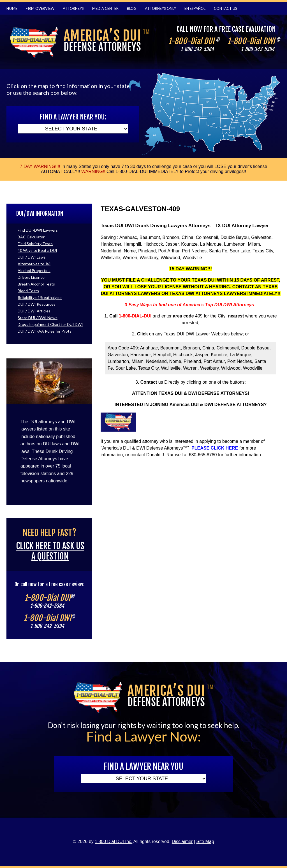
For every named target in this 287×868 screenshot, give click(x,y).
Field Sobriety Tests (35, 244)
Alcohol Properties (34, 270)
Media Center (105, 8)
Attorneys (73, 8)
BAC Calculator (31, 237)
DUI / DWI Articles (34, 311)
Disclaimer (182, 841)
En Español (195, 8)
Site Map (205, 841)
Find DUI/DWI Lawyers (38, 230)
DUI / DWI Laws (32, 257)
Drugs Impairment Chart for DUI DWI (50, 324)
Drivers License (31, 277)
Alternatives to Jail (34, 264)
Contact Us (225, 8)
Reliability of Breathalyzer (40, 297)
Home (12, 8)
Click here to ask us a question (50, 551)
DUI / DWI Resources (37, 304)
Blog (132, 8)
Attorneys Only (160, 8)
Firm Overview (40, 8)
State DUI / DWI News (38, 318)
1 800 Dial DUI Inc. (114, 841)
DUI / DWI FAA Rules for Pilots (45, 331)
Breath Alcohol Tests (36, 284)
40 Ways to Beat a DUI (37, 250)
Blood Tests (28, 291)
